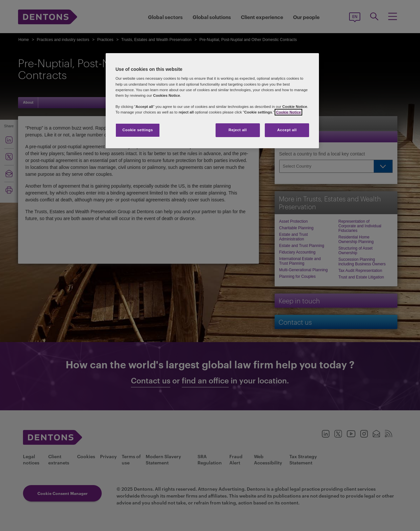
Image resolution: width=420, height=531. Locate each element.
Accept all (287, 130)
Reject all (238, 130)
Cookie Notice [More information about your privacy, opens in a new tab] (288, 112)
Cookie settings (138, 130)
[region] (212, 101)
